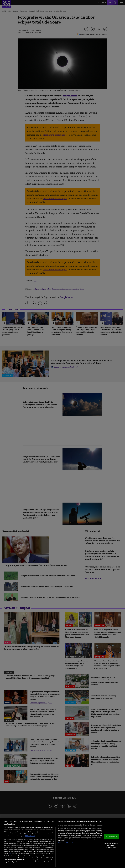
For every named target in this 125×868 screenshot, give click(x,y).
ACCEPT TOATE (112, 837)
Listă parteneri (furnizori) (65, 843)
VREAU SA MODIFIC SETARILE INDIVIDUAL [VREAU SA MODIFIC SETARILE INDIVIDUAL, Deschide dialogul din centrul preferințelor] (111, 845)
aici (10, 854)
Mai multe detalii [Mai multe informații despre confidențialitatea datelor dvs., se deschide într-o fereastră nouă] (30, 836)
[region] (62, 843)
